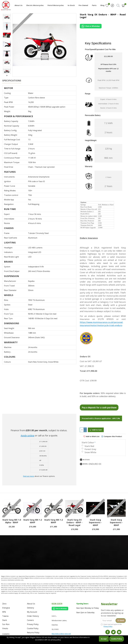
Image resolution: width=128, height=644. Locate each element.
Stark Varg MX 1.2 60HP (33, 521)
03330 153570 (57, 604)
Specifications (12, 81)
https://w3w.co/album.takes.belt (61, 634)
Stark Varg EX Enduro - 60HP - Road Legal (74, 523)
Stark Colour (88, 437)
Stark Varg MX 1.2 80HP (54, 521)
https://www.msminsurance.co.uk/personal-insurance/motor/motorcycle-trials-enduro (101, 321)
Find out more (29, 470)
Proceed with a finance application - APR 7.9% (101, 416)
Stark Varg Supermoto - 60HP (95, 523)
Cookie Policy (117, 639)
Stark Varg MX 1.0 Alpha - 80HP (12, 521)
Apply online (27, 430)
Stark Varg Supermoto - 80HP (116, 523)
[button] (7, 75)
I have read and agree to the (111, 625)
